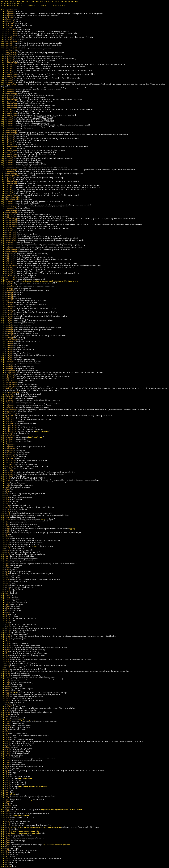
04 (8, 6)
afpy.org (44, 519)
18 (38, 6)
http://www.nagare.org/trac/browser (32, 720)
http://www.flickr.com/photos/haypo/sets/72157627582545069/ (62, 810)
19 (41, 6)
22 (47, 6)
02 (4, 6)
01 (2, 6)
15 (32, 6)
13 (28, 6)
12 (25, 6)
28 (60, 6)
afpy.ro (13, 794)
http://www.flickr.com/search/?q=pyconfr (56, 845)
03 (6, 6)
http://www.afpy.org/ (42, 431)
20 (43, 6)
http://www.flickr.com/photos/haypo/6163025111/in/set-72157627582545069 (36, 827)
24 (51, 6)
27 (58, 6)
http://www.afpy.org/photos (20, 815)
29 (62, 6)
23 (49, 6)
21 (45, 6)
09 (19, 6)
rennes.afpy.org (27, 800)
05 (10, 6)
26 (56, 6)
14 (30, 6)
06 (13, 6)
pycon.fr (14, 693)
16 (34, 6)
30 (64, 6)
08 (17, 6)
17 (36, 6)
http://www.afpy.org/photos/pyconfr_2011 (25, 831)
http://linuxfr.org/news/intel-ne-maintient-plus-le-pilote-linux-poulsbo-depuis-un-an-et (50, 281)
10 (21, 6)
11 (23, 6)
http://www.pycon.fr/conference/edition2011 (33, 786)
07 (15, 6)
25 (54, 6)
